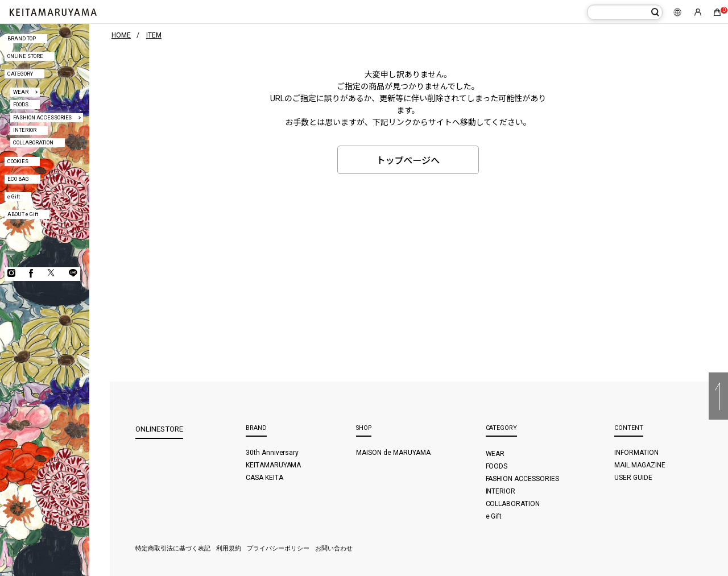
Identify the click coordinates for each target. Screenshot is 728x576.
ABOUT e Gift (23, 214)
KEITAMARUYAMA (274, 465)
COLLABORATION (33, 142)
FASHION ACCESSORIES (43, 117)
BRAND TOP (22, 38)
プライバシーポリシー (278, 548)
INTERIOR (25, 130)
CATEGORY (20, 74)
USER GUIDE (633, 478)
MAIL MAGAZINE (640, 465)
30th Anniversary (272, 453)
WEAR (21, 92)
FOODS (21, 104)
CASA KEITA (264, 478)
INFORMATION (636, 453)
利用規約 (229, 548)
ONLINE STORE (25, 56)
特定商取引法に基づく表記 (173, 548)
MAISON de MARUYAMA (393, 453)
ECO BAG (18, 179)
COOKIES (18, 161)
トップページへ (408, 161)
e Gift (14, 196)
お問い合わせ (334, 548)
